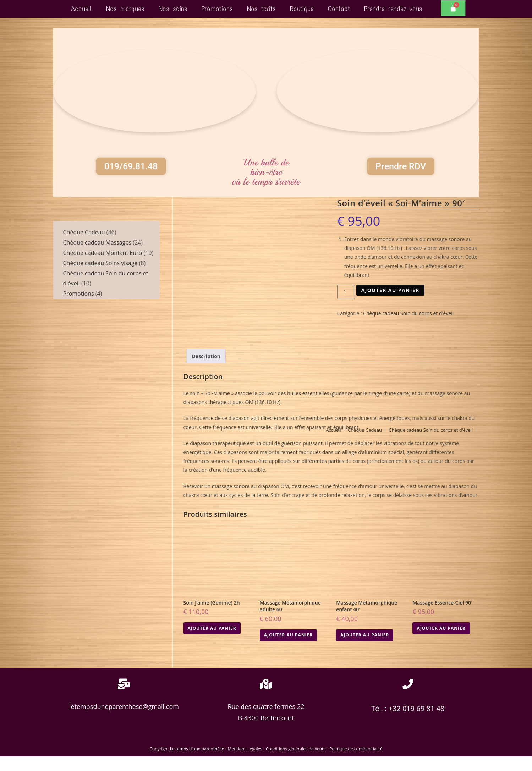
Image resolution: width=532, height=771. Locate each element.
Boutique (302, 9)
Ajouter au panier (390, 305)
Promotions (217, 9)
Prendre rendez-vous (393, 9)
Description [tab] (206, 371)
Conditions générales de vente (296, 763)
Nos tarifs (261, 9)
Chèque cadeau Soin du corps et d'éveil (408, 328)
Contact (339, 9)
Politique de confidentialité (356, 763)
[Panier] (453, 8)
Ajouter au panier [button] (212, 643)
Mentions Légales (245, 763)
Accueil (81, 9)
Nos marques (125, 9)
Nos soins (173, 9)
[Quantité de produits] (346, 307)
